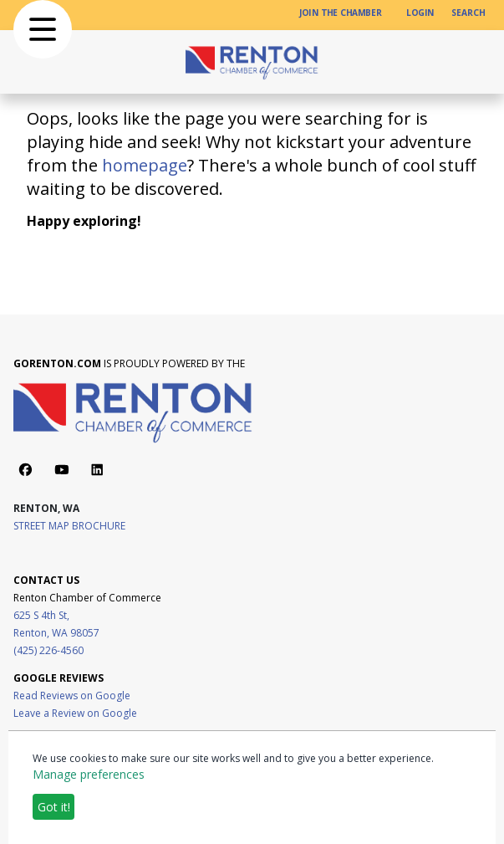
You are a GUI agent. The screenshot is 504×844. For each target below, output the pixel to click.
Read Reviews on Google (72, 696)
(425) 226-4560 (48, 650)
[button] (43, 29)
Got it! (54, 807)
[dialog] (252, 787)
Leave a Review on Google (75, 713)
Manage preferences (89, 774)
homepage (145, 165)
